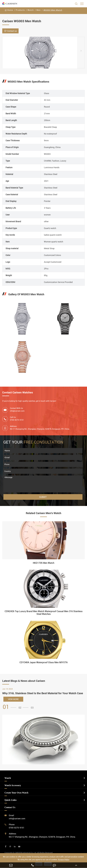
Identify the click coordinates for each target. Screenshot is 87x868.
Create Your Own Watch (16, 793)
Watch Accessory (13, 785)
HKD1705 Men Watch (44, 563)
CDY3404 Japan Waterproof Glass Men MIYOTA (44, 662)
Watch (31, 10)
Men (39, 10)
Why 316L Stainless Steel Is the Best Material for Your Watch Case (43, 693)
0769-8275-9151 (17, 828)
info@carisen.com (17, 411)
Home (10, 10)
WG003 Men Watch (53, 10)
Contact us (10, 31)
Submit (43, 497)
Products (20, 10)
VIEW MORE (13, 699)
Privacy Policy (64, 860)
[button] (83, 51)
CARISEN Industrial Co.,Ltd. (29, 853)
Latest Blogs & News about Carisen (24, 681)
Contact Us (10, 807)
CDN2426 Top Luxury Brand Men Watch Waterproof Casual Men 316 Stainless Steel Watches (44, 613)
